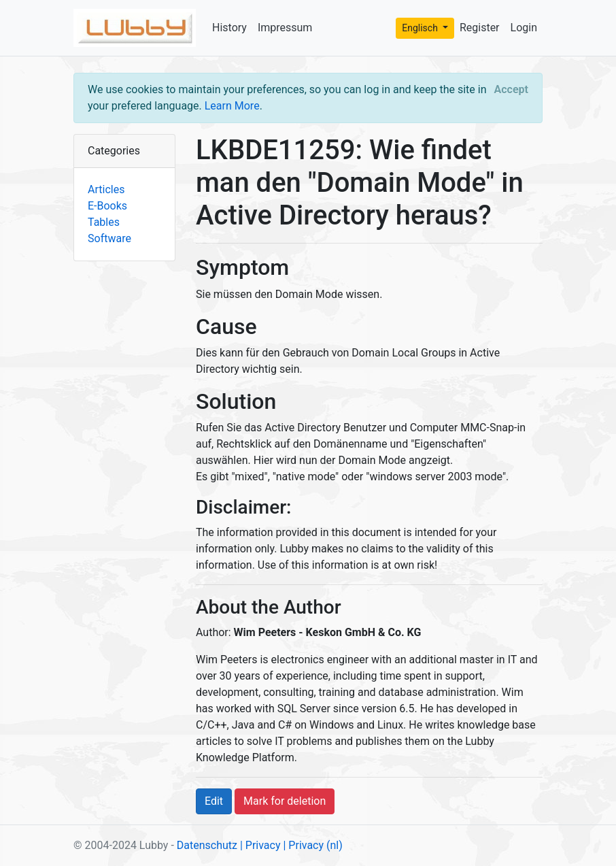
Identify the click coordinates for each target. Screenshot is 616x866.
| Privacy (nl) (312, 845)
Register (480, 28)
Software (109, 238)
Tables (104, 222)
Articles (106, 189)
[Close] (511, 90)
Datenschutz (207, 845)
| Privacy (260, 845)
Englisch (421, 28)
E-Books (107, 206)
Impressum (285, 28)
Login (524, 28)
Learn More (232, 106)
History (229, 28)
